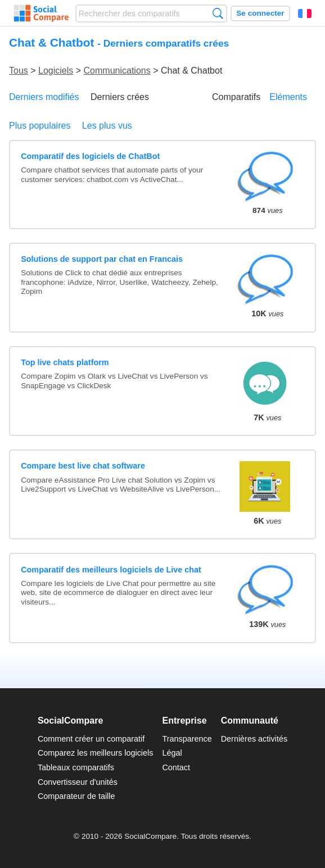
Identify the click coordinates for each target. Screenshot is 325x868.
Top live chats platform (65, 362)
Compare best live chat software (83, 466)
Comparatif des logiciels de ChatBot (90, 156)
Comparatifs (236, 97)
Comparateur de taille (76, 796)
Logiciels (56, 71)
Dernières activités (254, 739)
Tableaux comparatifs (76, 767)
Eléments (288, 97)
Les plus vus (107, 126)
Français (305, 13)
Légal (172, 753)
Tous (19, 71)
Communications (117, 71)
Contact (176, 767)
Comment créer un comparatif (91, 739)
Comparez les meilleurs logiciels (96, 753)
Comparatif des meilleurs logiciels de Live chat (111, 570)
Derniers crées (120, 97)
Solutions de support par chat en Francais (102, 259)
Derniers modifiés (44, 97)
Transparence (187, 739)
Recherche (218, 13)
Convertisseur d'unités (78, 782)
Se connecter (260, 13)
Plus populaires (40, 126)
